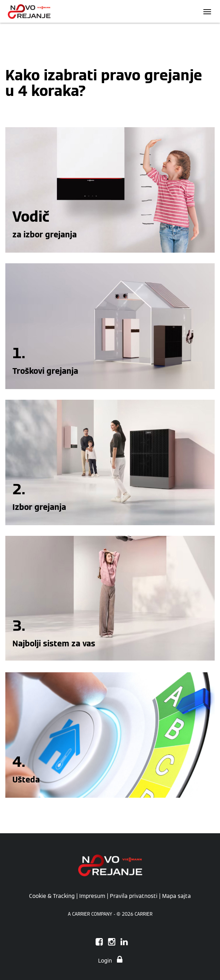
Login (110, 960)
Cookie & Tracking (52, 896)
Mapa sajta (176, 896)
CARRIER (144, 914)
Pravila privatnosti (134, 896)
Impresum (92, 896)
